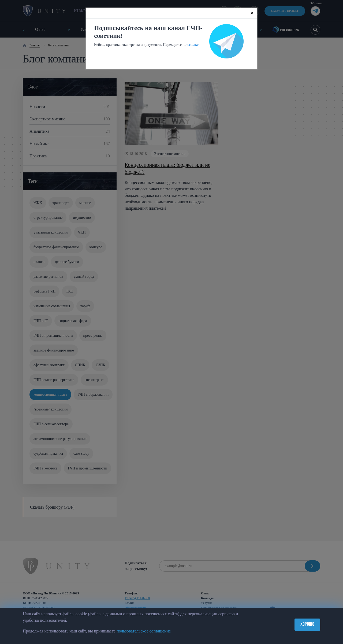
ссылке (193, 45)
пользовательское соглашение (144, 631)
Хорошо (307, 625)
